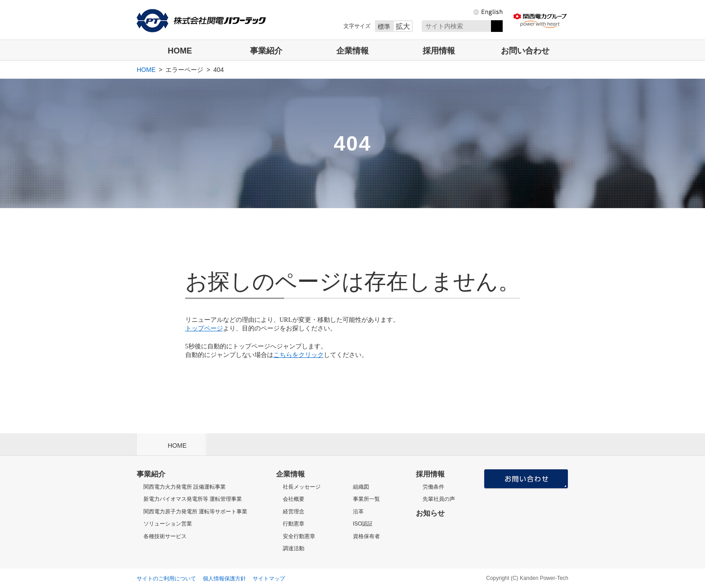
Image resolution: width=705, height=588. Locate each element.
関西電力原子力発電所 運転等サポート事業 (195, 512)
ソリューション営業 (168, 524)
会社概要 (294, 499)
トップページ (204, 328)
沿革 (358, 512)
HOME (180, 51)
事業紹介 (266, 51)
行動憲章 (294, 524)
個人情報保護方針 (224, 579)
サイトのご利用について (166, 579)
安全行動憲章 (299, 536)
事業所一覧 (366, 499)
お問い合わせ (525, 51)
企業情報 (352, 51)
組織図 (361, 487)
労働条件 (433, 487)
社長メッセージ (302, 487)
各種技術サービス (165, 536)
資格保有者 (366, 536)
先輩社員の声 (439, 499)
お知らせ (430, 513)
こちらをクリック (299, 355)
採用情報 (439, 51)
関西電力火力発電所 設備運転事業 (185, 487)
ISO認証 (363, 524)
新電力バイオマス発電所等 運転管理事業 (193, 499)
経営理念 (294, 512)
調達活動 (294, 548)
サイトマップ (269, 579)
